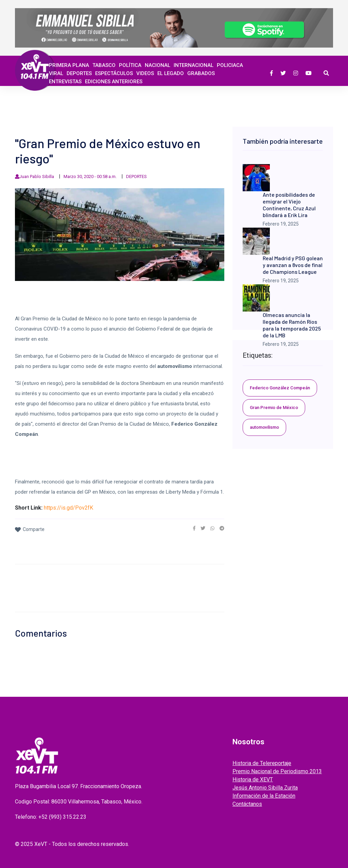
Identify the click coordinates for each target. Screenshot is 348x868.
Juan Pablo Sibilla (37, 176)
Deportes (79, 73)
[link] (194, 528)
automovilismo (264, 427)
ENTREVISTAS (65, 82)
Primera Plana (69, 65)
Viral (56, 73)
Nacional (158, 65)
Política (130, 65)
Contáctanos (247, 804)
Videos (145, 73)
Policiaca (230, 65)
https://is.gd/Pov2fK (68, 508)
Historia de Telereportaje (262, 763)
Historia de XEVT (253, 780)
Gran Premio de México (274, 408)
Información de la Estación (264, 796)
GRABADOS (201, 73)
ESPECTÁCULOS (114, 73)
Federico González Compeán (280, 388)
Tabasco (104, 65)
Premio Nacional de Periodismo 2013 (277, 771)
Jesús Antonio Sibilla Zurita (265, 788)
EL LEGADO (171, 73)
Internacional (194, 65)
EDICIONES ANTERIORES (114, 82)
